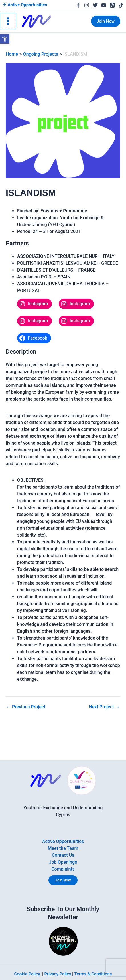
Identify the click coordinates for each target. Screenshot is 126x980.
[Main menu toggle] (8, 21)
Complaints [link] (63, 869)
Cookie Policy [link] (27, 974)
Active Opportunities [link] (25, 5)
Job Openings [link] (63, 862)
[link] (5, 39)
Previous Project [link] (26, 707)
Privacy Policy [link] (58, 974)
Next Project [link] (104, 707)
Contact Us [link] (63, 855)
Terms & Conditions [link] (93, 974)
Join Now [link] (63, 880)
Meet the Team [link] (63, 848)
